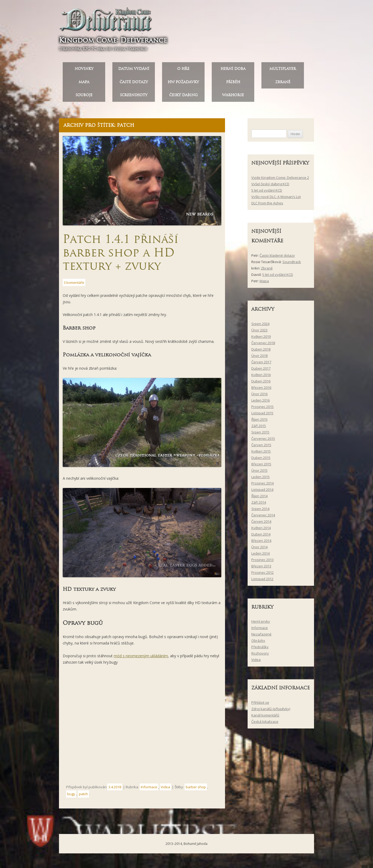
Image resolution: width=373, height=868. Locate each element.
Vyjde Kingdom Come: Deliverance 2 (280, 179)
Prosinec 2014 (262, 485)
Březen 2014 (261, 542)
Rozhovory (260, 655)
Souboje (84, 97)
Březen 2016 (261, 389)
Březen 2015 (261, 466)
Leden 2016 (260, 402)
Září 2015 (259, 428)
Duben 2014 (261, 536)
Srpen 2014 (260, 511)
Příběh (233, 84)
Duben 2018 (261, 351)
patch (83, 796)
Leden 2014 (260, 555)
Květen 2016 (261, 377)
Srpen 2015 (260, 434)
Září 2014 (259, 504)
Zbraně (283, 84)
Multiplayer (283, 71)
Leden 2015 (260, 479)
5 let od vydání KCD (267, 192)
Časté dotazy (134, 84)
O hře (183, 71)
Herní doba (233, 71)
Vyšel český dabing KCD (270, 186)
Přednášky (260, 649)
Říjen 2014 (259, 498)
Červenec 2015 (263, 440)
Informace (149, 789)
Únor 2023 (259, 332)
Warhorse (233, 97)
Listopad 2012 (262, 581)
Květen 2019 (261, 338)
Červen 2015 (261, 447)
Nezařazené (261, 636)
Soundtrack (292, 264)
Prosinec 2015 (262, 408)
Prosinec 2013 (262, 562)
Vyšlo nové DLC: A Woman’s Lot (276, 199)
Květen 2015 (261, 453)
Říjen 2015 (259, 421)
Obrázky (258, 643)
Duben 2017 (261, 370)
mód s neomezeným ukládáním (141, 658)
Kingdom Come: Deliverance (115, 41)
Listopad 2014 (262, 491)
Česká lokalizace (265, 723)
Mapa (84, 84)
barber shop (196, 789)
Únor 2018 (259, 357)
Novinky (84, 71)
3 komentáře (74, 284)
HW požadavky (183, 84)
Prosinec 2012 (262, 574)
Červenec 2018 (263, 345)
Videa (165, 789)
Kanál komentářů (265, 717)
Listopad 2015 (262, 415)
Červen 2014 (261, 523)
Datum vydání (134, 71)
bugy (71, 796)
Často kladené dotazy (277, 257)
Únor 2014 (259, 549)
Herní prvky (261, 623)
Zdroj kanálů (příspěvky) (271, 711)
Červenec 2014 (263, 517)
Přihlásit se (260, 704)
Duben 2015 (261, 460)
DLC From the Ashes (267, 205)
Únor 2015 (259, 472)
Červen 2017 (261, 364)
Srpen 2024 (260, 326)
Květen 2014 (261, 530)
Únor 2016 (259, 396)
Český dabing (183, 97)
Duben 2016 (261, 383)
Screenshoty (134, 97)
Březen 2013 (261, 568)
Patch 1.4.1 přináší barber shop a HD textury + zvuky (120, 254)
